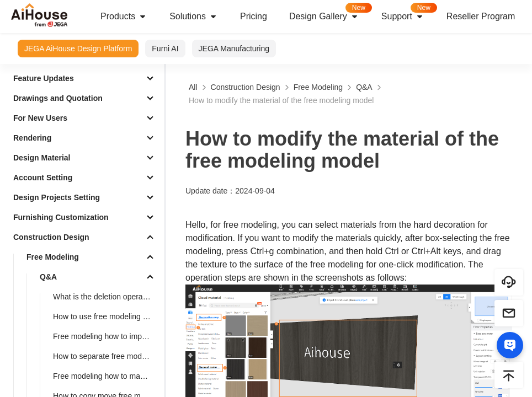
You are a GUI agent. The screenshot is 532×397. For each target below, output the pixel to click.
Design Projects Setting (57, 197)
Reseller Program (481, 16)
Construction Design (51, 237)
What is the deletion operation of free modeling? (107, 297)
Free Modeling (53, 257)
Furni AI (165, 49)
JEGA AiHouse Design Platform (78, 49)
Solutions (194, 17)
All (193, 87)
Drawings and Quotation (58, 98)
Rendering (32, 138)
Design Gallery (330, 13)
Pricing (254, 16)
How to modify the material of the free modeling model (281, 100)
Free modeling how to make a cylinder (107, 376)
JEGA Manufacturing (234, 49)
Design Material (42, 158)
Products (124, 17)
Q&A (48, 277)
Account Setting (43, 178)
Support (408, 13)
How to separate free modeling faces (107, 356)
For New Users (40, 118)
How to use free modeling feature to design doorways (107, 316)
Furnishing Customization (61, 217)
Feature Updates (44, 78)
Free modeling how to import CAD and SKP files (107, 336)
